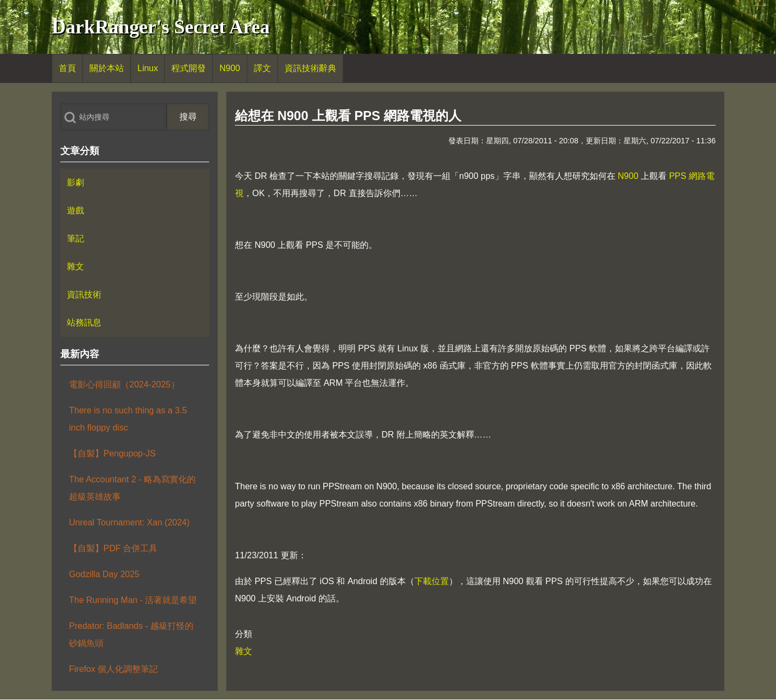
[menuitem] (67, 68)
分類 (244, 634)
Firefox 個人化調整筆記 (113, 669)
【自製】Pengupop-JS (112, 453)
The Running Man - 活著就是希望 (133, 600)
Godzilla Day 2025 (104, 574)
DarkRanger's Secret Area (161, 27)
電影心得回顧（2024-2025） (124, 384)
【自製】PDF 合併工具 (113, 548)
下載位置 (432, 581)
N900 (628, 176)
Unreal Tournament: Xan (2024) (129, 522)
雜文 (244, 651)
